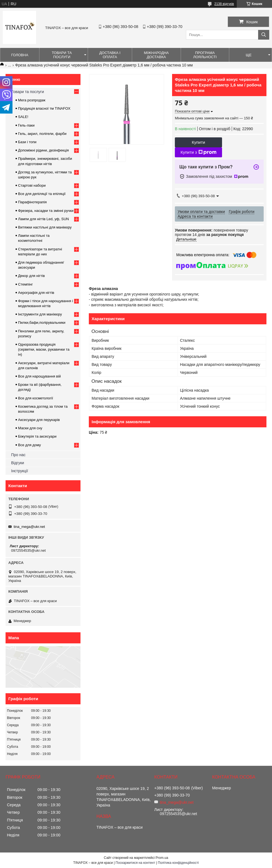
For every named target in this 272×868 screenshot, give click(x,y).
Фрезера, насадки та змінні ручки (46, 211)
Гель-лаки (26, 125)
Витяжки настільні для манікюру (45, 227)
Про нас (18, 455)
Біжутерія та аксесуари (37, 436)
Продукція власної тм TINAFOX (44, 108)
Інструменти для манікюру (40, 314)
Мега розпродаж (32, 100)
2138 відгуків (224, 4)
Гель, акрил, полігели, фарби (42, 134)
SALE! (23, 117)
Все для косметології (36, 398)
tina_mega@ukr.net (29, 527)
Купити (198, 142)
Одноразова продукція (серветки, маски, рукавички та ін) (44, 349)
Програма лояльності (205, 55)
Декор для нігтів (31, 276)
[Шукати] (264, 35)
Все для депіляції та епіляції (42, 194)
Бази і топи (27, 142)
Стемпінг (25, 284)
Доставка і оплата (110, 55)
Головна (20, 55)
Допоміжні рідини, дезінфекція (43, 150)
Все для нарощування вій (39, 376)
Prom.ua (162, 858)
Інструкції (20, 471)
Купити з (198, 152)
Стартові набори (32, 185)
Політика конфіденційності (178, 863)
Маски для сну (30, 428)
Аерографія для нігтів (36, 293)
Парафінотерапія (32, 202)
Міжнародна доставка (156, 55)
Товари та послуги (62, 55)
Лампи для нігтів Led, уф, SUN (43, 219)
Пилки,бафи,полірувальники (42, 323)
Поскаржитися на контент (135, 863)
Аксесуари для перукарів (39, 420)
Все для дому (29, 445)
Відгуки (18, 463)
